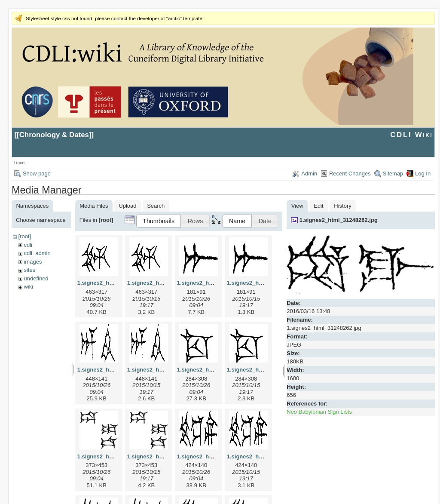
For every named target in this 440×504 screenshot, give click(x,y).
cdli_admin (37, 253)
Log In (423, 174)
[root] (24, 236)
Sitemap (393, 174)
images (33, 262)
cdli (28, 245)
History (342, 206)
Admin (309, 174)
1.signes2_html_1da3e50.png (166, 456)
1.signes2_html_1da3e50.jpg (115, 456)
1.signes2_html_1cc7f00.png (265, 370)
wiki (28, 287)
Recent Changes (350, 174)
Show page (37, 174)
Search (156, 206)
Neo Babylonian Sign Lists (319, 412)
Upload (127, 206)
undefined (36, 278)
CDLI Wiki (411, 135)
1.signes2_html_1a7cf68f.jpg (215, 283)
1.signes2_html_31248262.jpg (339, 220)
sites (29, 270)
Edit (318, 206)
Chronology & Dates (54, 135)
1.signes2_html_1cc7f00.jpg (214, 370)
